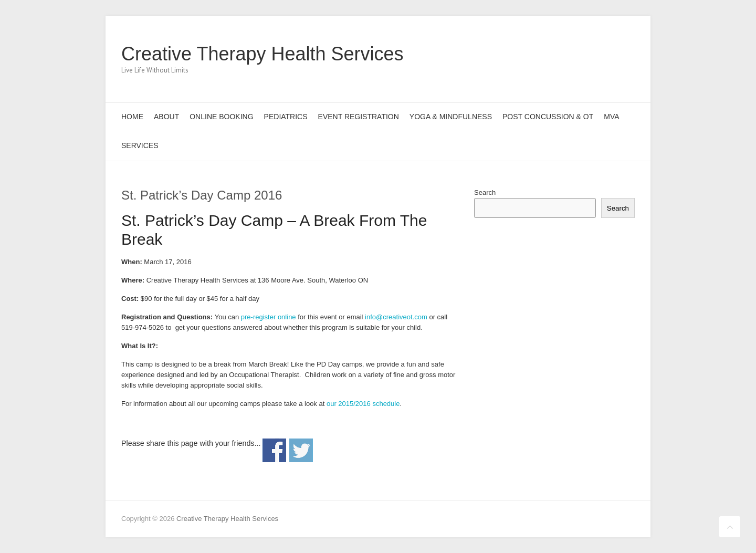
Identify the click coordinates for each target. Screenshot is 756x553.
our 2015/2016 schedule (363, 404)
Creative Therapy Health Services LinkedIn (608, 54)
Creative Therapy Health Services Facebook (561, 54)
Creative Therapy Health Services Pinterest (593, 54)
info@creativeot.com (396, 317)
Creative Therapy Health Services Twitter (577, 54)
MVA (611, 117)
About (166, 117)
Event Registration (359, 117)
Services (140, 145)
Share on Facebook (274, 450)
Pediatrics (286, 117)
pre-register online (269, 317)
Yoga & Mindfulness (451, 117)
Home (132, 117)
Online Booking (221, 117)
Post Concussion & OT (548, 117)
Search (485, 192)
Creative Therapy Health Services (262, 54)
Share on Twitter (301, 450)
